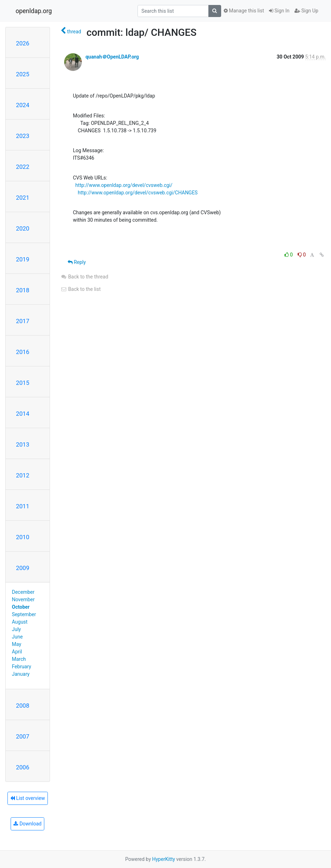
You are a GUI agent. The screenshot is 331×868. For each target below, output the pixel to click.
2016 (23, 352)
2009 (23, 568)
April (17, 652)
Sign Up (306, 11)
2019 (23, 259)
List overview (28, 798)
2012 (23, 475)
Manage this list (244, 11)
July (16, 629)
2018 (23, 290)
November (23, 599)
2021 (23, 198)
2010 (23, 537)
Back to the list (81, 289)
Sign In (279, 11)
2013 (23, 444)
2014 (23, 414)
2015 (23, 383)
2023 (23, 136)
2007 (23, 736)
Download (27, 824)
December (23, 592)
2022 (23, 167)
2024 (23, 105)
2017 (23, 321)
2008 (23, 706)
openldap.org (34, 11)
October (21, 607)
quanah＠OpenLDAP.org (112, 57)
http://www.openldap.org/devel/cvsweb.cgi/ (124, 185)
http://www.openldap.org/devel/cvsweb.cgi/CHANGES (138, 193)
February (22, 667)
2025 (23, 74)
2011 (23, 506)
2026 (23, 43)
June (18, 637)
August (20, 622)
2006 (23, 767)
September (24, 614)
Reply (77, 262)
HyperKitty (164, 859)
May (17, 644)
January (21, 674)
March (19, 659)
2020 (23, 228)
